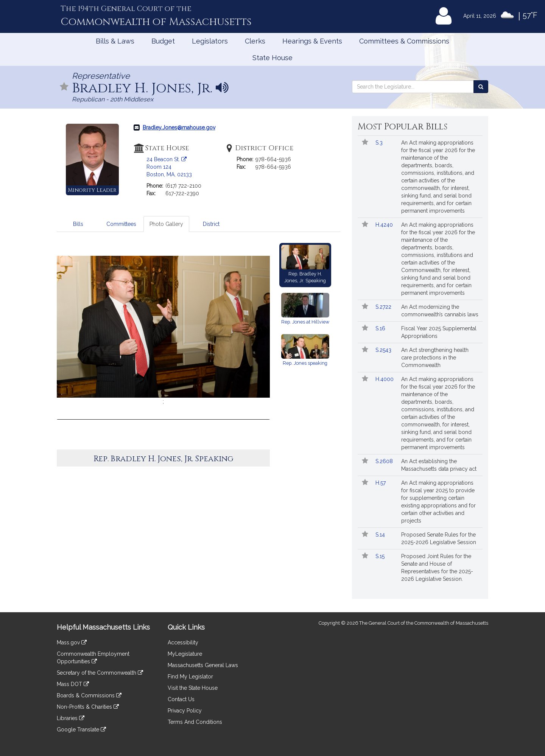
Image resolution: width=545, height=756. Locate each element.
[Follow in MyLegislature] (64, 87)
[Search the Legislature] (481, 87)
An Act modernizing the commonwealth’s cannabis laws (440, 311)
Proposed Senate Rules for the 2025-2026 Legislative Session (439, 538)
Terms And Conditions (195, 722)
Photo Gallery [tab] (166, 224)
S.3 (380, 143)
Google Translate (81, 730)
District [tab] (211, 224)
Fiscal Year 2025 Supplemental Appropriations (439, 332)
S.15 (381, 556)
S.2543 (384, 350)
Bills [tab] (78, 224)
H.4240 (385, 225)
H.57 (381, 483)
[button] (261, 332)
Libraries (71, 718)
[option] (163, 330)
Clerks (255, 41)
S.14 (381, 535)
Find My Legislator (190, 677)
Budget (163, 41)
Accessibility (183, 642)
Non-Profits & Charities (88, 707)
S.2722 (384, 307)
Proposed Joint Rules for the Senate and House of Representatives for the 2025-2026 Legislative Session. (437, 568)
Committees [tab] (121, 224)
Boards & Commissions (89, 695)
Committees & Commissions (404, 41)
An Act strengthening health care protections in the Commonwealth (435, 358)
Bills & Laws (115, 41)
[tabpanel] (199, 354)
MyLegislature (185, 654)
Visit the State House (193, 688)
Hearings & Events (312, 41)
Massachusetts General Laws (203, 665)
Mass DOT (73, 684)
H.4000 (385, 379)
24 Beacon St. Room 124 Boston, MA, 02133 (169, 167)
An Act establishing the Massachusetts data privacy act (439, 465)
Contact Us (181, 699)
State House (272, 58)
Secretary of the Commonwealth (100, 673)
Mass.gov (72, 642)
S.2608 (385, 461)
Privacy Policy (185, 711)
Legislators (210, 41)
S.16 (381, 328)
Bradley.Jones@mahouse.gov (179, 128)
